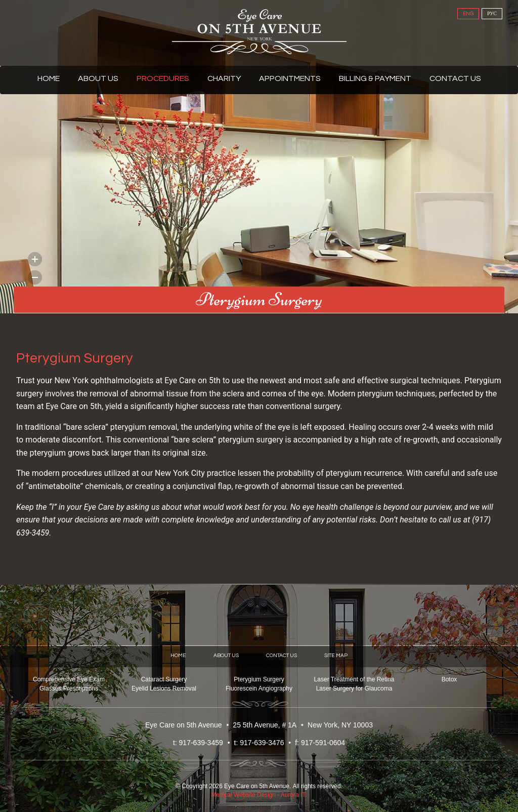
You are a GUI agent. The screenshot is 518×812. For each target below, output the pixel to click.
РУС (492, 14)
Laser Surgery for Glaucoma (354, 688)
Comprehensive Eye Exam (69, 679)
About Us (98, 78)
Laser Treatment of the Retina (354, 679)
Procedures (163, 78)
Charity (224, 78)
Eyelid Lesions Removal (164, 688)
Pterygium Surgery (259, 679)
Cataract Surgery (164, 679)
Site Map (336, 655)
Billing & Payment (375, 78)
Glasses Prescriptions (69, 688)
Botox (449, 679)
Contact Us (455, 78)
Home (49, 78)
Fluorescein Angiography (259, 688)
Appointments (290, 78)
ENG (468, 14)
